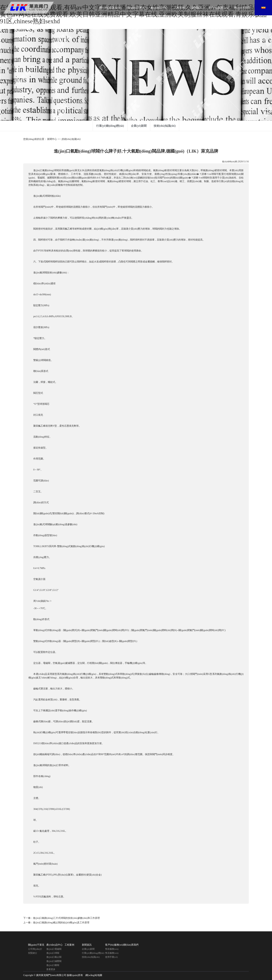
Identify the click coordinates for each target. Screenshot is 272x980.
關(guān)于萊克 (136, 8)
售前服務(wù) (112, 949)
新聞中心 (52, 139)
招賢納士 (33, 953)
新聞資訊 (197, 8)
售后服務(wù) (112, 953)
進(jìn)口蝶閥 (53, 965)
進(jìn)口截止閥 (54, 957)
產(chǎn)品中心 (159, 8)
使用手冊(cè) (111, 957)
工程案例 (179, 8)
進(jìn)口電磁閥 (54, 949)
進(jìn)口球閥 (53, 953)
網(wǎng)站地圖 (94, 975)
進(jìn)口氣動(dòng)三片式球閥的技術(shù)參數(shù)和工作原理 (66, 918)
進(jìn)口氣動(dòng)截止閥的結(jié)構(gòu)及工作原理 (61, 923)
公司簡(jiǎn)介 (35, 949)
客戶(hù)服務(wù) (218, 8)
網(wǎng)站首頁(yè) (110, 8)
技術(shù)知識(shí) (165, 126)
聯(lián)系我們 (242, 8)
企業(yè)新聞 (139, 126)
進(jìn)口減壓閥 (54, 961)
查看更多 (51, 969)
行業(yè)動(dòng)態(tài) (110, 126)
